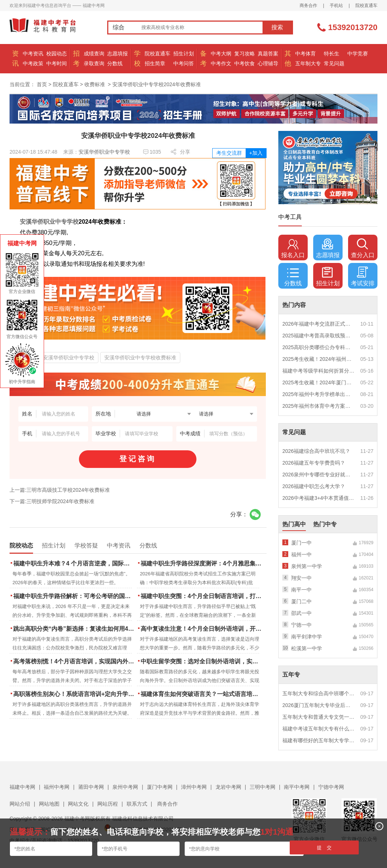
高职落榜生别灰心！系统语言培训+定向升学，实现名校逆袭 (74, 694)
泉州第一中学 (307, 566)
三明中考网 (263, 787)
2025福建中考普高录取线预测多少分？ (319, 336)
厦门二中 (301, 601)
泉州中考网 (125, 787)
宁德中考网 (331, 787)
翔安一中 (301, 578)
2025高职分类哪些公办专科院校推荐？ (319, 347)
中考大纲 (221, 54)
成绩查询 (94, 54)
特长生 (332, 54)
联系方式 (137, 804)
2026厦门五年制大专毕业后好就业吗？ (319, 705)
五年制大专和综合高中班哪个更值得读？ (319, 693)
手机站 (336, 6)
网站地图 (49, 804)
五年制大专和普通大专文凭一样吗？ (319, 717)
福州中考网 (57, 787)
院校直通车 (366, 6)
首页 (42, 84)
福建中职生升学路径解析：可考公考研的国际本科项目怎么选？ (74, 596)
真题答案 (268, 54)
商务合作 (308, 6)
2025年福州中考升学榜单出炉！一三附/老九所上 (319, 394)
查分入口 (363, 248)
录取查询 (94, 63)
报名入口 (293, 248)
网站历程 (108, 804)
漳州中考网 (194, 787)
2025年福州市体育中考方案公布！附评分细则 (319, 406)
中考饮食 (245, 63)
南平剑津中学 (307, 637)
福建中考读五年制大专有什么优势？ (319, 729)
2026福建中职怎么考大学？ (314, 486)
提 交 (324, 848)
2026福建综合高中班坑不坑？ (316, 451)
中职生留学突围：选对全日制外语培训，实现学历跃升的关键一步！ (202, 661)
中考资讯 (33, 54)
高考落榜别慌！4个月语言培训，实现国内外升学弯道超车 (74, 661)
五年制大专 (308, 63)
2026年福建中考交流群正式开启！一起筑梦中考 (319, 324)
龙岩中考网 (228, 787)
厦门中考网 (160, 787)
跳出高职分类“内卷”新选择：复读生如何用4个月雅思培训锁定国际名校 (74, 629)
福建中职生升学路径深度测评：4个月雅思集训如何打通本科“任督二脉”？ (202, 563)
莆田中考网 (91, 787)
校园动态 (57, 54)
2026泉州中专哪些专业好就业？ (319, 475)
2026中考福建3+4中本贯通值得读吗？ (319, 498)
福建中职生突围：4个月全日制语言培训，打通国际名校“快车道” (202, 596)
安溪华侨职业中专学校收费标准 (140, 358)
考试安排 (363, 276)
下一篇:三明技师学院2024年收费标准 (52, 501)
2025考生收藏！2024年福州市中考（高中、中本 (319, 359)
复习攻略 (245, 54)
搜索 (277, 27)
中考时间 (57, 63)
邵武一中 (301, 613)
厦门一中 (301, 543)
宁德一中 (301, 625)
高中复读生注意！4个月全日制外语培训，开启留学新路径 (202, 629)
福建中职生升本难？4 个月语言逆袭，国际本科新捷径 (74, 563)
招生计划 (184, 54)
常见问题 (334, 63)
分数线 (115, 63)
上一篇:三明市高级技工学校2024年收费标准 (60, 490)
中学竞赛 (358, 54)
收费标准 (95, 84)
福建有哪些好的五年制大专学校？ (319, 740)
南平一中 (301, 590)
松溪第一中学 (307, 648)
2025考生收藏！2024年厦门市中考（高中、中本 (319, 382)
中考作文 (221, 63)
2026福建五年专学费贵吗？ (314, 463)
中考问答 (184, 63)
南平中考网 (297, 787)
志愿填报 (117, 54)
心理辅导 (268, 63)
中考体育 (305, 54)
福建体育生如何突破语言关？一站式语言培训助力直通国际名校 (202, 694)
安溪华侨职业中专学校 (104, 152)
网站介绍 (20, 804)
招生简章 (155, 63)
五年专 (291, 675)
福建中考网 (22, 787)
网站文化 (78, 804)
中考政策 (33, 63)
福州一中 (301, 554)
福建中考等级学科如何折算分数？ (319, 371)
